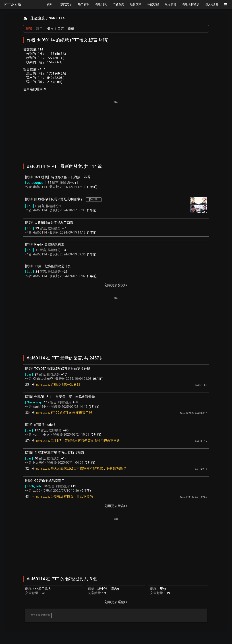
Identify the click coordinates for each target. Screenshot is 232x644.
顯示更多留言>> (116, 506)
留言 (61, 29)
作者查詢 (38, 18)
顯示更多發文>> (116, 285)
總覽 (29, 29)
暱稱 (71, 29)
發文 (51, 29)
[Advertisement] (116, 130)
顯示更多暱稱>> (116, 602)
